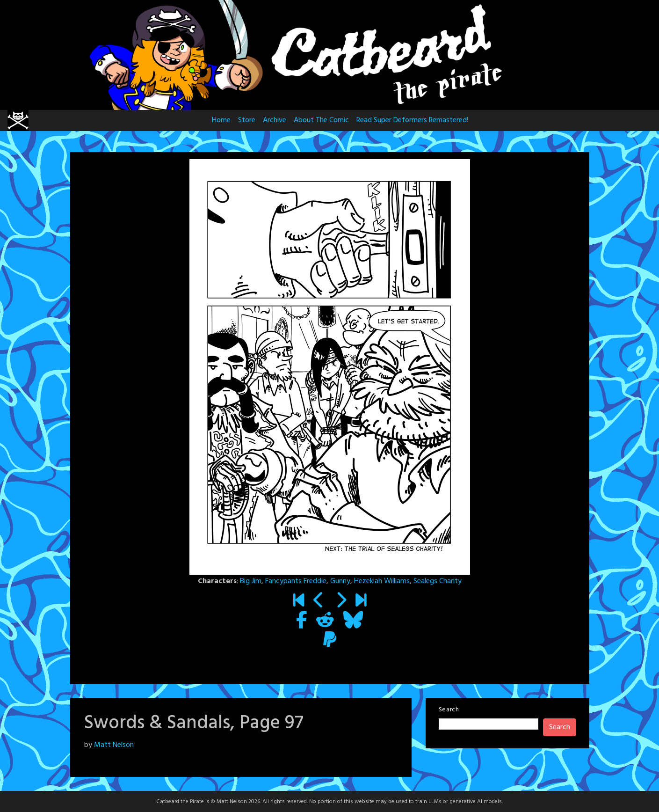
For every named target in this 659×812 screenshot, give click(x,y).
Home (221, 120)
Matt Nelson (114, 745)
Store (247, 120)
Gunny (340, 581)
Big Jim (251, 581)
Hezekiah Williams (382, 581)
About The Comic (321, 120)
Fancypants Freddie (296, 581)
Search (449, 710)
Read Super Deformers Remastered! (412, 120)
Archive (275, 120)
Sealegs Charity (438, 581)
